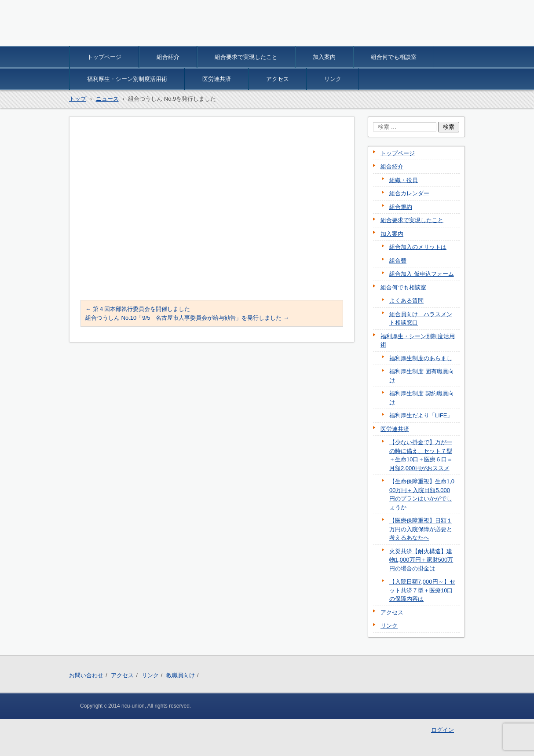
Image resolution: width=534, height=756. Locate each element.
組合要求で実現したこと (246, 57)
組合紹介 (168, 57)
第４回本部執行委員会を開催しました (138, 309)
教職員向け (181, 675)
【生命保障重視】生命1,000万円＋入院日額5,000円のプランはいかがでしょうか (422, 494)
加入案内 (324, 57)
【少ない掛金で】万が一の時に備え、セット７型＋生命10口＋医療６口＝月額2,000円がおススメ (421, 455)
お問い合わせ (86, 675)
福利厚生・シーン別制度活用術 (127, 79)
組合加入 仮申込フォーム (422, 274)
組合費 (398, 261)
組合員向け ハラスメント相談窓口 (421, 319)
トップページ (104, 57)
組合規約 (401, 207)
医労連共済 (217, 79)
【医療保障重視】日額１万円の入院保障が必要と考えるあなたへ (421, 529)
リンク (333, 79)
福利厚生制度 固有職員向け (422, 376)
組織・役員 (404, 180)
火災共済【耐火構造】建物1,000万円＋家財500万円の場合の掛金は (421, 560)
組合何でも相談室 (394, 57)
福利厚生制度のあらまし (421, 358)
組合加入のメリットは (418, 247)
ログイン (443, 730)
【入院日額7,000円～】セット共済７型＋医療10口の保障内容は (422, 590)
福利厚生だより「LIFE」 (421, 415)
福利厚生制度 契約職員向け (422, 398)
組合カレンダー (409, 193)
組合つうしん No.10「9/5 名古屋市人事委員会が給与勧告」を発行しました (187, 318)
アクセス (278, 79)
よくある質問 (406, 301)
